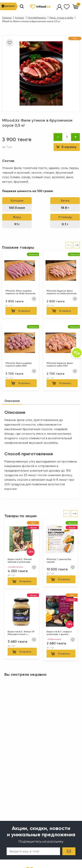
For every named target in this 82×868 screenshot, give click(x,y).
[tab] (12, 401)
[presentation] (69, 245)
